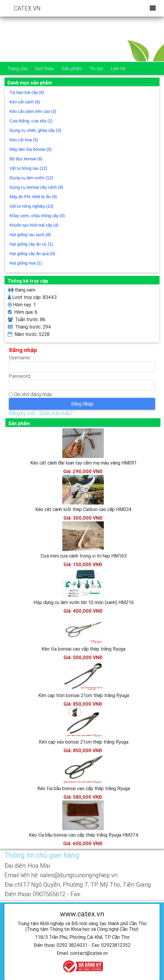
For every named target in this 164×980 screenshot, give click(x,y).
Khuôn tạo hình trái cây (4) (34, 225)
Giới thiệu (44, 68)
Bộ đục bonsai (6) (26, 159)
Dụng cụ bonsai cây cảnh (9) (36, 187)
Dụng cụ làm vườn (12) (31, 178)
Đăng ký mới (22, 413)
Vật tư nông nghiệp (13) (31, 206)
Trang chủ (17, 68)
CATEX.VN (27, 8)
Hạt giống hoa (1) (26, 263)
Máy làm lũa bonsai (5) (31, 149)
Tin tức (97, 68)
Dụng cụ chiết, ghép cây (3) (35, 130)
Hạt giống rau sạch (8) (30, 235)
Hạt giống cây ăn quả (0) (32, 254)
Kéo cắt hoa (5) (24, 140)
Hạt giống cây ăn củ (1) (31, 244)
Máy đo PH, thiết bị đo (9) (33, 197)
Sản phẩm (72, 68)
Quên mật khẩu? (56, 413)
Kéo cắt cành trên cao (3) (33, 111)
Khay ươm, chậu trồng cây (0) (37, 216)
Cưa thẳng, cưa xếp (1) (31, 121)
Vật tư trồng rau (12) (28, 168)
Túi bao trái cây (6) (27, 92)
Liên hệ (118, 68)
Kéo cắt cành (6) (25, 102)
